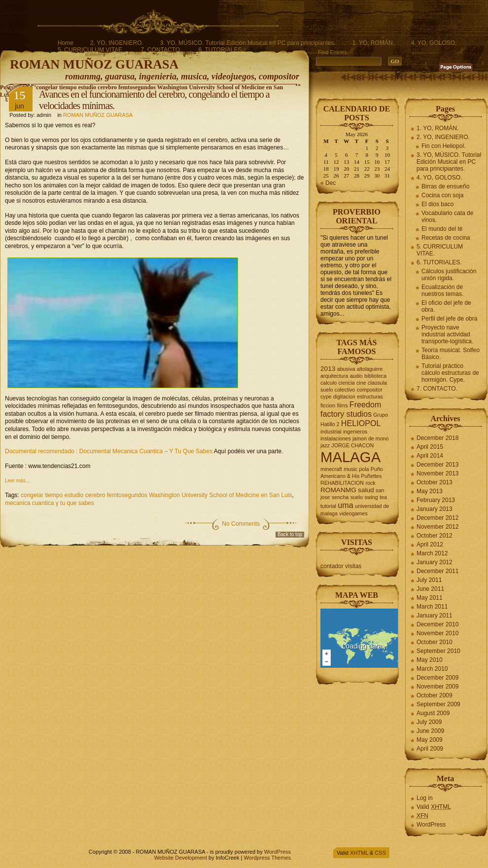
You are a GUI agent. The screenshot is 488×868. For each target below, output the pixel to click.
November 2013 (437, 473)
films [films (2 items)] (343, 405)
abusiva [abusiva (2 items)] (346, 369)
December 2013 (437, 465)
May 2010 (430, 660)
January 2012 (435, 562)
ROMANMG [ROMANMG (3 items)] (338, 490)
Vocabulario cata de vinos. (447, 217)
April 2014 (430, 456)
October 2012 (435, 536)
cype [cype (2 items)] (326, 397)
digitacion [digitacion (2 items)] (344, 397)
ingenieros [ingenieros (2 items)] (355, 432)
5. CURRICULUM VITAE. (91, 50)
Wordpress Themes (267, 858)
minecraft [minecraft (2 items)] (331, 469)
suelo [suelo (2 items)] (357, 497)
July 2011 (429, 580)
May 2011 (430, 598)
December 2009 (437, 678)
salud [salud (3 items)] (366, 490)
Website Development (181, 858)
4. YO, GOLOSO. (434, 43)
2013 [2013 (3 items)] (328, 369)
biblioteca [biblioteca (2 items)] (375, 376)
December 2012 (437, 518)
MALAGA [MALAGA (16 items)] (350, 457)
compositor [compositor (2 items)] (370, 390)
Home (66, 43)
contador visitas (341, 566)
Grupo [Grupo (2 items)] (381, 415)
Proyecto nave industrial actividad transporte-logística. (447, 334)
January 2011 (435, 615)
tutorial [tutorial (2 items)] (328, 506)
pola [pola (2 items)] (364, 469)
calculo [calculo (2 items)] (329, 383)
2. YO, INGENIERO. (117, 43)
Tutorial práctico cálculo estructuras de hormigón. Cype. (450, 373)
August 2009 (433, 713)
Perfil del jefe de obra (449, 319)
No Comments (241, 524)
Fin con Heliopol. (443, 146)
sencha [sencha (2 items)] (340, 497)
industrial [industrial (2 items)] (331, 432)
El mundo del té (442, 229)
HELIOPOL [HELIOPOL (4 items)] (361, 423)
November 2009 (437, 687)
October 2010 (435, 642)
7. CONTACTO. (161, 50)
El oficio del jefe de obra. (446, 306)
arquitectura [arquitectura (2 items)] (334, 376)
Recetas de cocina (446, 238)
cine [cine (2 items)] (361, 383)
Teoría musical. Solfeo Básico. (451, 354)
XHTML (359, 853)
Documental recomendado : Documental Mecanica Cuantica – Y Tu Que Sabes (109, 451)
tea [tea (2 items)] (383, 497)
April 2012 (430, 544)
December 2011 (437, 571)
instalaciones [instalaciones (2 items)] (336, 438)
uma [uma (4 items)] (345, 505)
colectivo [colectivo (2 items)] (345, 390)
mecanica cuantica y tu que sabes (50, 503)
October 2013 (435, 482)
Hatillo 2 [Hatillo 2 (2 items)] (330, 424)
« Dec (328, 183)
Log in (425, 798)
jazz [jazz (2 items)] (325, 445)
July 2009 (429, 722)
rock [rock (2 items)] (370, 483)
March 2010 (432, 669)
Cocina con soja (442, 195)
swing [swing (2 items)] (371, 497)
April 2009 (430, 749)
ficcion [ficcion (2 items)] (328, 405)
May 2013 (430, 491)
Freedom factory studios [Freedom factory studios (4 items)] (351, 409)
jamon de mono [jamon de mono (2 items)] (370, 438)
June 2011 (430, 589)
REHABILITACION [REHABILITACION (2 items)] (342, 483)
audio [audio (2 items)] (356, 376)
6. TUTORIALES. (221, 50)
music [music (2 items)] (350, 469)
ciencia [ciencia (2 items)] (347, 383)
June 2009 (430, 731)
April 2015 (430, 447)
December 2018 (437, 438)
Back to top (290, 534)
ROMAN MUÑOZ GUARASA (94, 64)
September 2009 (438, 704)
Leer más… (18, 481)
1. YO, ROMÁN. (373, 43)
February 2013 (436, 500)
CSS (380, 853)
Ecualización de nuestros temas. (442, 290)
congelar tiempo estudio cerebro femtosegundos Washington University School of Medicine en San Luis (157, 495)
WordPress (431, 825)
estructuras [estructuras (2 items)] (370, 397)
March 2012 (432, 553)
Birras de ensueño (445, 186)
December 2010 (437, 624)
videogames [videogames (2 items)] (353, 513)
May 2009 (430, 740)
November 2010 (437, 633)
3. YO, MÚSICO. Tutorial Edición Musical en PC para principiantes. (248, 43)
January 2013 (435, 509)
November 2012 (437, 527)
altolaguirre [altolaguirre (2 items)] (370, 369)
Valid (434, 807)
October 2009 (435, 695)
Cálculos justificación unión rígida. (449, 275)
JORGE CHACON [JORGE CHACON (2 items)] (352, 445)
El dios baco (437, 204)
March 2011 (432, 607)
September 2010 (438, 651)
